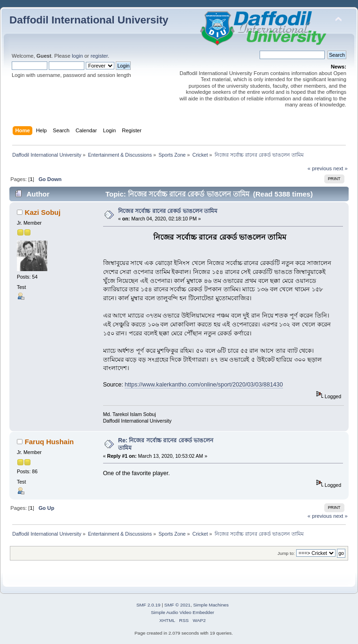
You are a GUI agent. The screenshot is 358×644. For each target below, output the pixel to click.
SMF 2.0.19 (149, 605)
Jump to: (286, 553)
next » (340, 168)
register (99, 56)
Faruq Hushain (49, 442)
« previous (320, 168)
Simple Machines (211, 605)
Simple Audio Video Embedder (183, 612)
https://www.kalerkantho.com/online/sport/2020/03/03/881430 (204, 385)
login (77, 56)
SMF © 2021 (178, 605)
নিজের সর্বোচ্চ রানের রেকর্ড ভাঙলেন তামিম (168, 211)
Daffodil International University (89, 20)
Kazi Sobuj (43, 212)
